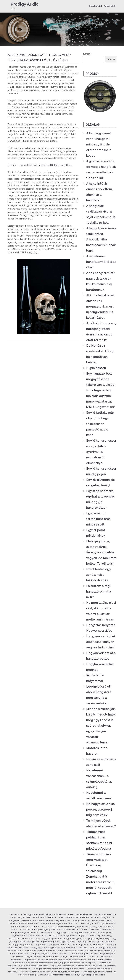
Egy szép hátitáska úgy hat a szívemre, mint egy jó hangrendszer (100, 499)
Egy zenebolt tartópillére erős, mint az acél (99, 519)
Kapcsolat (109, 6)
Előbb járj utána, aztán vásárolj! (98, 544)
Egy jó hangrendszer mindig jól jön (101, 471)
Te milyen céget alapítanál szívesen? (101, 823)
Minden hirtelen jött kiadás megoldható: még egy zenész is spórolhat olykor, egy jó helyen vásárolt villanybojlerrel (101, 726)
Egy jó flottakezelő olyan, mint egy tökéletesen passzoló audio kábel (100, 424)
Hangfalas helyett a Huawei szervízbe (101, 628)
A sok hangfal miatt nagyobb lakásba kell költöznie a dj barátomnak (100, 281)
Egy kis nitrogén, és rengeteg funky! (100, 483)
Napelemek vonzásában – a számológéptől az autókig (99, 779)
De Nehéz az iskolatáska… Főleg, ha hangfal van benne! (100, 354)
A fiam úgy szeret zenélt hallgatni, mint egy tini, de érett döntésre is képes (99, 144)
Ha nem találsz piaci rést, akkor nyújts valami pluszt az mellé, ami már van (101, 611)
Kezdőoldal (96, 6)
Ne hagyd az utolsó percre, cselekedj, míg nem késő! (101, 809)
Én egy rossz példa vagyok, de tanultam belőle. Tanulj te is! (101, 558)
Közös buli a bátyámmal (95, 678)
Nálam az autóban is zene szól (101, 762)
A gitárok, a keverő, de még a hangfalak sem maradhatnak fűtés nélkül (101, 170)
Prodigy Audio (25, 4)
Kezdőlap (14, 914)
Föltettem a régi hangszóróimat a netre (99, 592)
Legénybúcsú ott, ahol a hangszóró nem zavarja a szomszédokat (99, 695)
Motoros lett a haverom (97, 751)
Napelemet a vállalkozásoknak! (99, 795)
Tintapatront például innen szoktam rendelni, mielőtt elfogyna (99, 840)
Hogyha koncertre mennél (100, 667)
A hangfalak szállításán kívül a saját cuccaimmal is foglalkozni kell (101, 214)
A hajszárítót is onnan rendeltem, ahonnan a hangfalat (99, 192)
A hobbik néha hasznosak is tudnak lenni (101, 245)
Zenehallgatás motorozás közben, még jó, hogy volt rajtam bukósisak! (100, 885)
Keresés (87, 54)
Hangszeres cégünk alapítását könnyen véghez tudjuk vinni (101, 642)
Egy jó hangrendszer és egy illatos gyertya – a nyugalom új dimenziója (101, 452)
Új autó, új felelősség (94, 868)
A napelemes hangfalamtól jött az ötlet (101, 262)
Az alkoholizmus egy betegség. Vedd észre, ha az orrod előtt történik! (101, 332)
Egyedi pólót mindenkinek (96, 533)
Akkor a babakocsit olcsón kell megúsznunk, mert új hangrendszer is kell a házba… (100, 306)
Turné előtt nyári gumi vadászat (99, 857)
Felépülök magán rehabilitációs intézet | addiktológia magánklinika (40, 165)
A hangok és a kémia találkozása (101, 231)
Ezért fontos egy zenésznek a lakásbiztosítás (98, 575)
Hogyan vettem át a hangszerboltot (101, 656)
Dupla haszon (96, 368)
